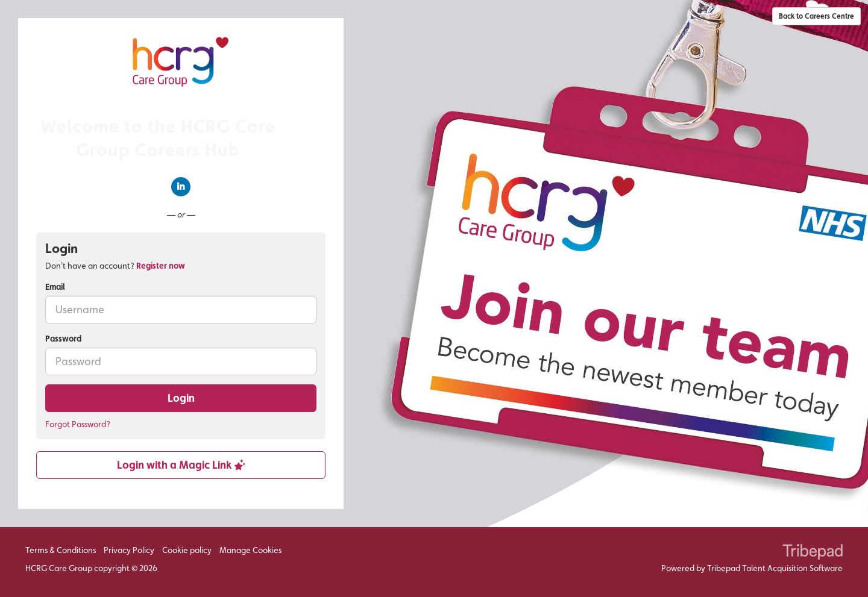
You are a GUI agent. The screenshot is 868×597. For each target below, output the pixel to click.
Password (63, 339)
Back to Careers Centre (816, 16)
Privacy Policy (129, 550)
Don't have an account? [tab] (115, 266)
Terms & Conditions (61, 550)
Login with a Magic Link (181, 465)
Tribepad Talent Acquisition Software (775, 568)
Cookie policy (187, 550)
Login (181, 398)
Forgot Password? (78, 424)
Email (55, 287)
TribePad (813, 553)
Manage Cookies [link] (250, 550)
